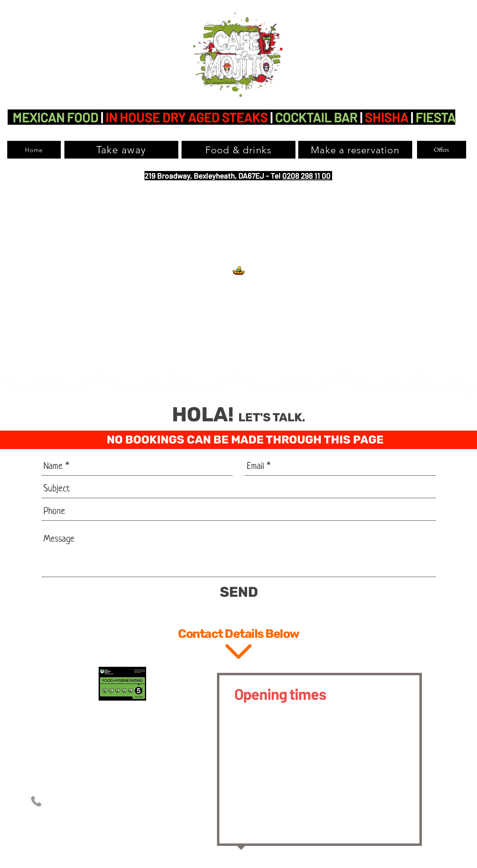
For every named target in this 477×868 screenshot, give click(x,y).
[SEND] (239, 592)
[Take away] (121, 150)
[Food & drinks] (238, 150)
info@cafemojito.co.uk (127, 817)
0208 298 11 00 (306, 176)
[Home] (34, 150)
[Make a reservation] (355, 150)
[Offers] (442, 150)
